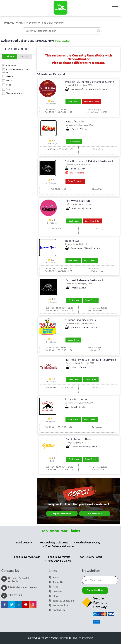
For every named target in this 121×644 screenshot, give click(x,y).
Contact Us (57, 610)
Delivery (10, 57)
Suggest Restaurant (62, 514)
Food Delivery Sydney (88, 543)
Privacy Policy (58, 606)
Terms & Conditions (62, 601)
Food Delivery (24, 543)
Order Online (74, 142)
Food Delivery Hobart (90, 557)
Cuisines (55, 592)
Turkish (9, 76)
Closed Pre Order (92, 102)
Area (53, 587)
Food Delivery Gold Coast (54, 543)
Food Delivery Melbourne (59, 546)
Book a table (73, 102)
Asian (9, 89)
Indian (9, 81)
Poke (8, 85)
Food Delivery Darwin (59, 561)
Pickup (25, 57)
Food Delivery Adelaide (27, 557)
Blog (53, 596)
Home (54, 578)
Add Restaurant (95, 514)
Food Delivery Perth (59, 557)
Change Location (62, 41)
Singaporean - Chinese (16, 93)
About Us (56, 582)
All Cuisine (11, 65)
